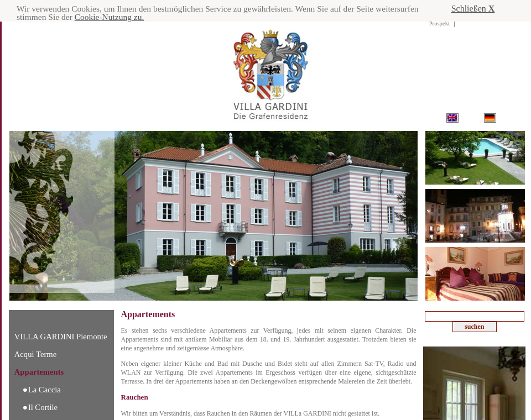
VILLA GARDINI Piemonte (61, 337)
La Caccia (45, 390)
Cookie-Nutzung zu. (159, 17)
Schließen (473, 9)
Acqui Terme (35, 354)
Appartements (39, 372)
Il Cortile (43, 407)
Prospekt (439, 23)
